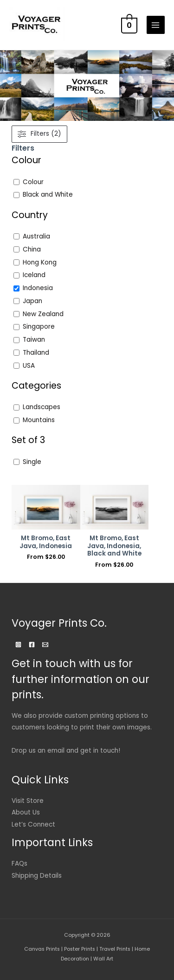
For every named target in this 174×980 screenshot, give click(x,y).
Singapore (39, 327)
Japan (32, 301)
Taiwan (34, 340)
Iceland (34, 275)
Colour (33, 182)
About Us (26, 812)
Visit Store (28, 801)
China (32, 250)
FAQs (19, 864)
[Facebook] (32, 645)
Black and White (48, 195)
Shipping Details (37, 876)
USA (29, 366)
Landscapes (42, 407)
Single (32, 462)
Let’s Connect (33, 824)
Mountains (39, 420)
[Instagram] (18, 645)
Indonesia (38, 288)
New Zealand (43, 314)
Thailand (36, 353)
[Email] (45, 645)
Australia (36, 237)
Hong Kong (40, 263)
